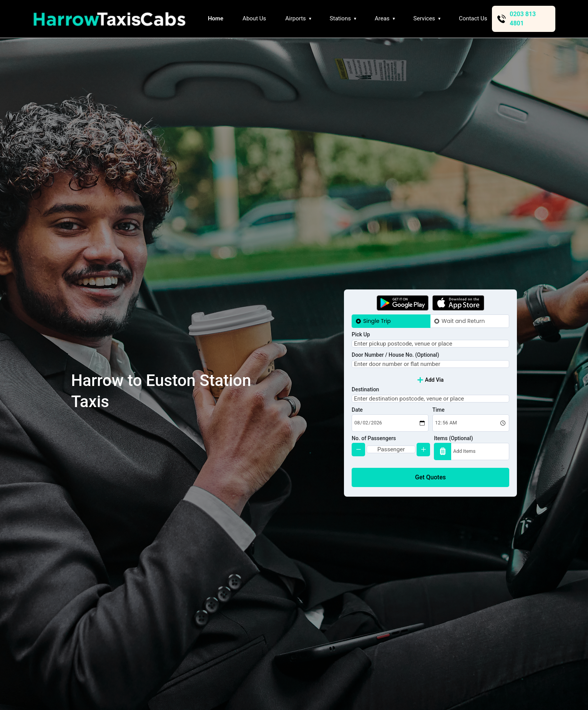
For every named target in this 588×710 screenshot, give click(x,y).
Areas (382, 18)
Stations (340, 18)
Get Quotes (430, 490)
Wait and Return (463, 309)
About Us (254, 18)
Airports (296, 18)
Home (216, 18)
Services (424, 18)
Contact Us (473, 18)
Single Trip (377, 309)
